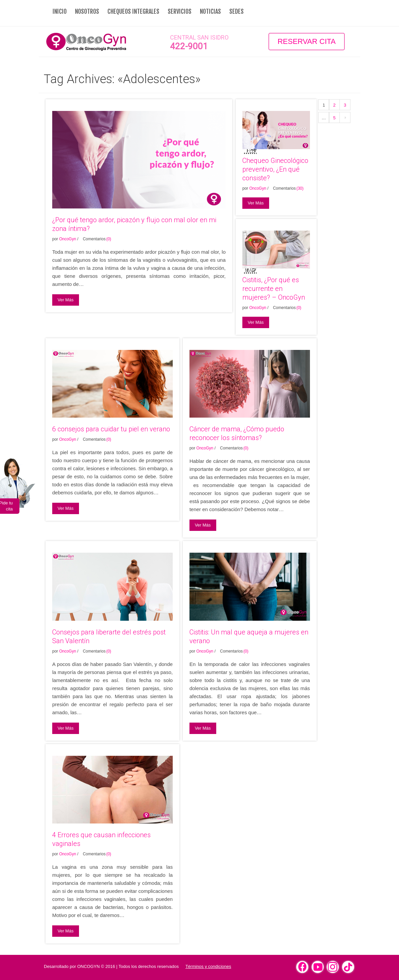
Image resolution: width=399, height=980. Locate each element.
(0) (109, 239)
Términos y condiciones (208, 966)
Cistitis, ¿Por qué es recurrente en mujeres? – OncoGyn (274, 289)
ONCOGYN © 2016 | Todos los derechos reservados (128, 966)
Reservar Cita (307, 41)
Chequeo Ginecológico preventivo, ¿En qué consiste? (275, 169)
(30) (300, 188)
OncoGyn (68, 239)
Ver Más (66, 300)
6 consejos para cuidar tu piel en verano (111, 429)
